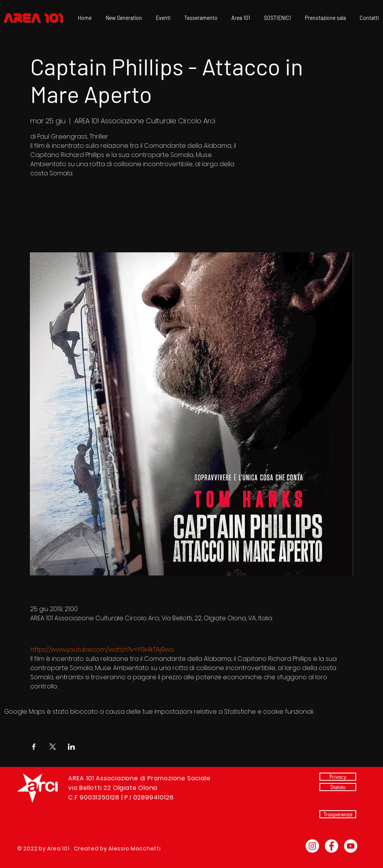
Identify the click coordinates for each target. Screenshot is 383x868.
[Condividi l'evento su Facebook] (34, 747)
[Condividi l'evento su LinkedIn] (71, 747)
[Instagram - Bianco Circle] (312, 846)
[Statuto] (338, 787)
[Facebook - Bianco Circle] (331, 846)
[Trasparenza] (338, 814)
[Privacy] (338, 777)
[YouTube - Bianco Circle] (351, 846)
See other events (84, 216)
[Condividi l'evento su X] (53, 747)
